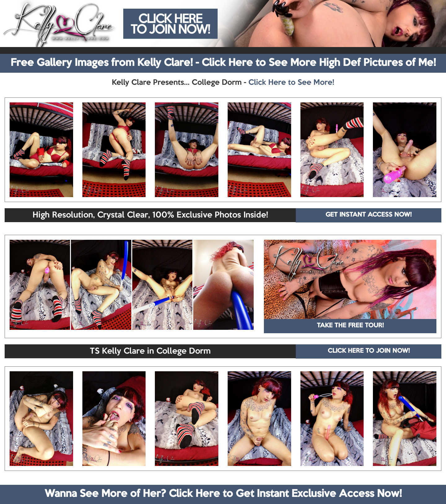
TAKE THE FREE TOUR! (350, 326)
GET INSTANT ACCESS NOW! (369, 215)
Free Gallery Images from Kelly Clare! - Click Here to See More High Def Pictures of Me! (223, 63)
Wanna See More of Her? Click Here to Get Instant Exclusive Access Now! (223, 494)
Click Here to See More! (291, 83)
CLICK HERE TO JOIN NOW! (369, 351)
